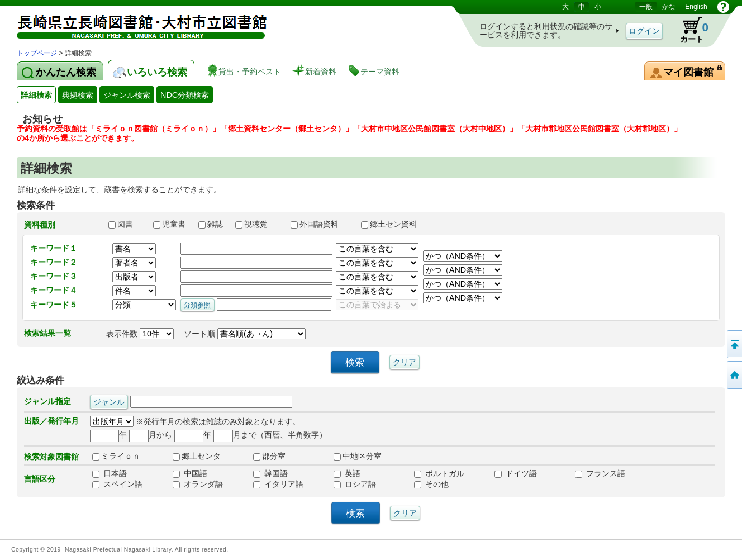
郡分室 (269, 456)
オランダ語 (198, 484)
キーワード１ (54, 248)
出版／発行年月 (51, 421)
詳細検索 (36, 95)
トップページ (37, 53)
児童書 (170, 224)
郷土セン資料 (394, 224)
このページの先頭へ (734, 344)
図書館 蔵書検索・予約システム (134, 24)
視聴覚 (258, 224)
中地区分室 (358, 456)
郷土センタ (197, 456)
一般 (646, 7)
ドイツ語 (516, 473)
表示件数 (140, 334)
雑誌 (212, 224)
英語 (347, 473)
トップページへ (734, 375)
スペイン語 (117, 484)
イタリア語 (278, 484)
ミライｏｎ (116, 456)
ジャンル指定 (47, 401)
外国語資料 (321, 224)
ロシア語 (355, 484)
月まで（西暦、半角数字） (270, 435)
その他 (431, 484)
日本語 (110, 473)
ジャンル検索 (127, 95)
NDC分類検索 (185, 95)
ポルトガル (439, 473)
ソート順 (245, 334)
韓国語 (270, 473)
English (696, 7)
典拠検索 (78, 95)
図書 (126, 224)
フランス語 (600, 473)
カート (689, 30)
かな (669, 7)
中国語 (190, 473)
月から (151, 435)
